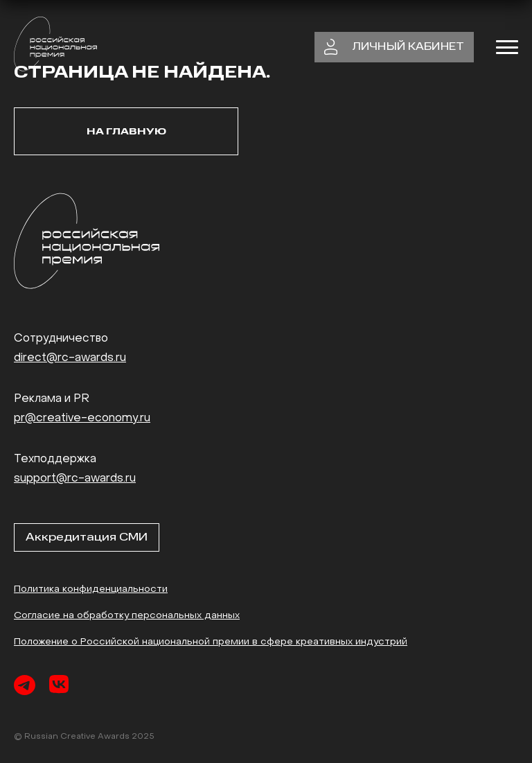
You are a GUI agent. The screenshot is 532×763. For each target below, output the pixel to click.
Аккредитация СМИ (87, 537)
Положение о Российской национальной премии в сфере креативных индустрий (211, 642)
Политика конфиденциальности (91, 589)
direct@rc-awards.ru (70, 358)
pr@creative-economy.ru (82, 419)
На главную (126, 131)
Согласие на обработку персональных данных (127, 616)
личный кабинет (394, 47)
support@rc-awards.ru (75, 479)
